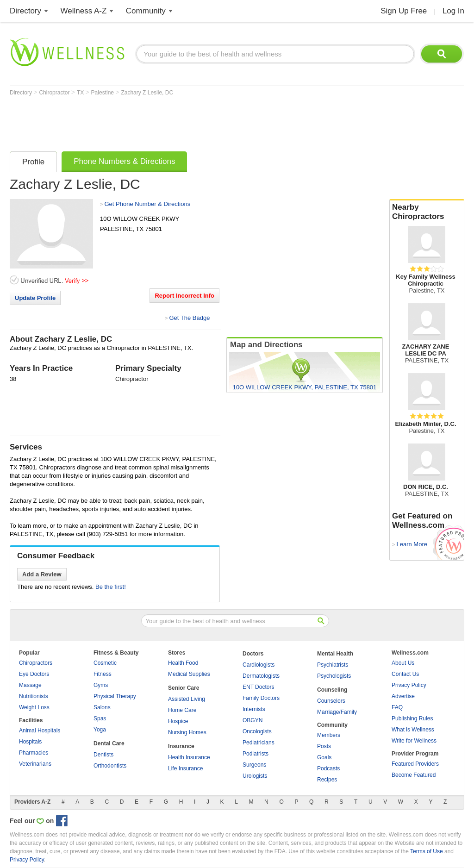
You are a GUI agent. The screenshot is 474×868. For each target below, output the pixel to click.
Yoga (100, 730)
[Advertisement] (178, 121)
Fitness (103, 674)
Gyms (101, 685)
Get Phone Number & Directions (147, 204)
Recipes (327, 780)
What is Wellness (413, 730)
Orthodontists (110, 766)
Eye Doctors (34, 674)
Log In (453, 11)
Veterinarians (35, 764)
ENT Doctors (258, 687)
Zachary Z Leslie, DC (147, 93)
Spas (100, 718)
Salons (102, 707)
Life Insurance (185, 768)
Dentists (103, 755)
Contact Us (405, 674)
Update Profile (35, 298)
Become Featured (414, 775)
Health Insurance (189, 757)
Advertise (403, 696)
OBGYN (253, 720)
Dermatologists (261, 676)
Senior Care (184, 688)
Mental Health (335, 654)
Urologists (255, 776)
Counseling (332, 690)
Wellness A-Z (84, 11)
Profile (33, 162)
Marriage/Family (337, 712)
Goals (324, 757)
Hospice (178, 721)
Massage (30, 685)
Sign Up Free (404, 11)
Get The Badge (189, 318)
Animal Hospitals (40, 731)
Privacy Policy (409, 685)
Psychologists (334, 676)
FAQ (397, 707)
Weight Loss (34, 707)
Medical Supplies (189, 674)
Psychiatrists (333, 665)
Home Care (182, 710)
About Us (403, 663)
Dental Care (109, 743)
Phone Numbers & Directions (124, 161)
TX (81, 93)
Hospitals (30, 742)
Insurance (181, 746)
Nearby (427, 212)
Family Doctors (261, 698)
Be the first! (111, 587)
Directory (25, 11)
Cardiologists (259, 665)
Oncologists (257, 731)
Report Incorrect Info (184, 296)
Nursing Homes (187, 732)
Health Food (183, 663)
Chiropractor (55, 93)
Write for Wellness (414, 741)
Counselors (331, 701)
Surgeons (254, 765)
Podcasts (328, 768)
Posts (324, 746)
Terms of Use (427, 851)
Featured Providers (415, 764)
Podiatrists (256, 754)
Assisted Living (187, 699)
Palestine (103, 93)
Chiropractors (36, 663)
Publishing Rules (412, 718)
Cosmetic (105, 663)
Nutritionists (34, 696)
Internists (254, 709)
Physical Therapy (115, 696)
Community (146, 11)
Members (329, 735)
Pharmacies (34, 753)
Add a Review (42, 574)
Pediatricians (259, 743)
